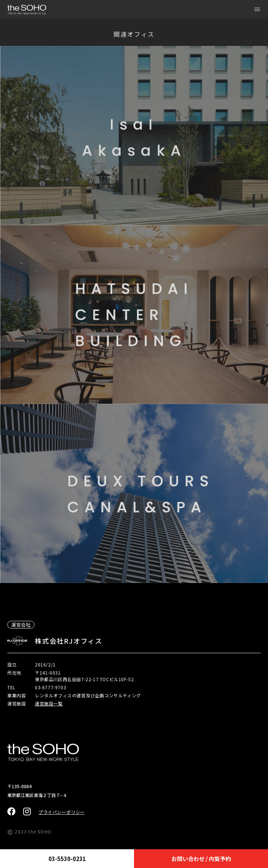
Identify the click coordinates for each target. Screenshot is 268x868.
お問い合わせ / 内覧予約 (201, 859)
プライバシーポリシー (62, 812)
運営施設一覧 (49, 703)
